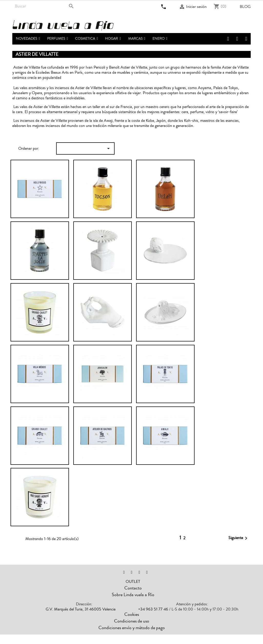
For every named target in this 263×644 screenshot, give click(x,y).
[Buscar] (45, 6)
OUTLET (133, 582)
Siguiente (239, 538)
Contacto (133, 588)
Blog (245, 7)
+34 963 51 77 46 (153, 609)
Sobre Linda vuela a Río (133, 595)
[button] (58, 39)
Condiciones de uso (132, 621)
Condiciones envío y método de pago (132, 628)
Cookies (132, 614)
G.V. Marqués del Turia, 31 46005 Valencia (81, 609)
